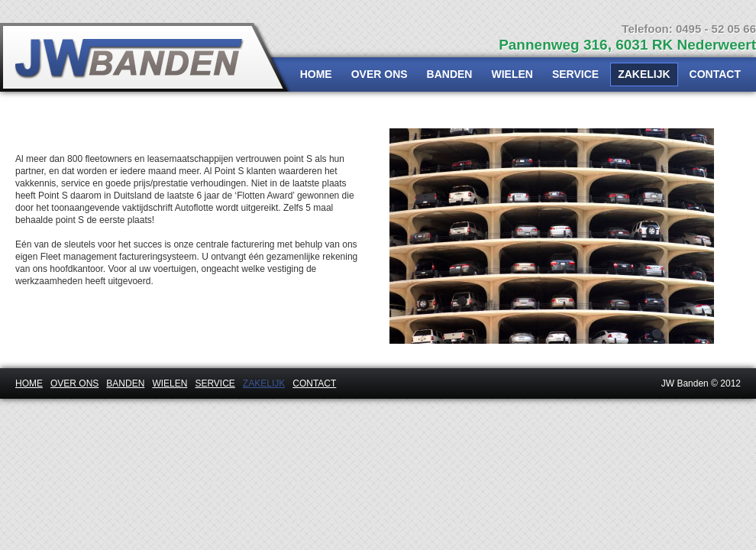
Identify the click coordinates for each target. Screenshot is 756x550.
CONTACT (715, 74)
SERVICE (575, 74)
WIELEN (512, 74)
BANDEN (450, 74)
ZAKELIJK (644, 74)
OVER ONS (380, 74)
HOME (316, 74)
